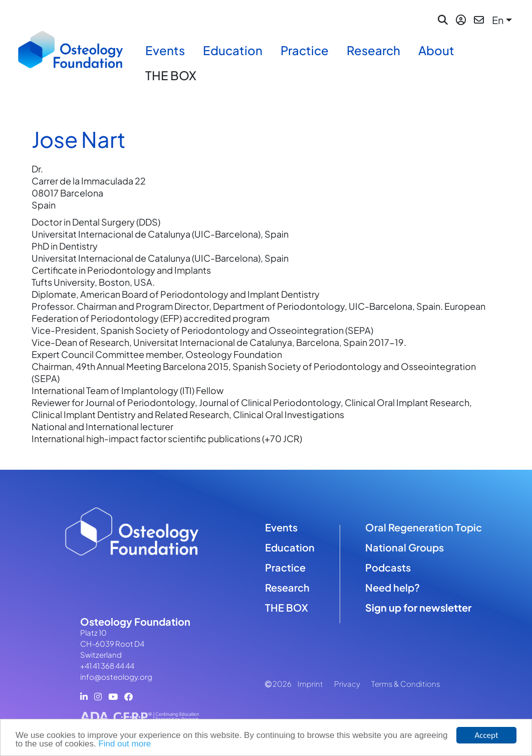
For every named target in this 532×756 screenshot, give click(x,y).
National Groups (405, 547)
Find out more (124, 744)
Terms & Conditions (406, 684)
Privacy (347, 684)
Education (233, 50)
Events (165, 50)
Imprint (310, 684)
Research (373, 50)
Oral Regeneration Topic (424, 527)
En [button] (498, 20)
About (436, 50)
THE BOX (171, 75)
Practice (305, 50)
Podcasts (388, 567)
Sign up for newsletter (418, 607)
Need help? (392, 587)
